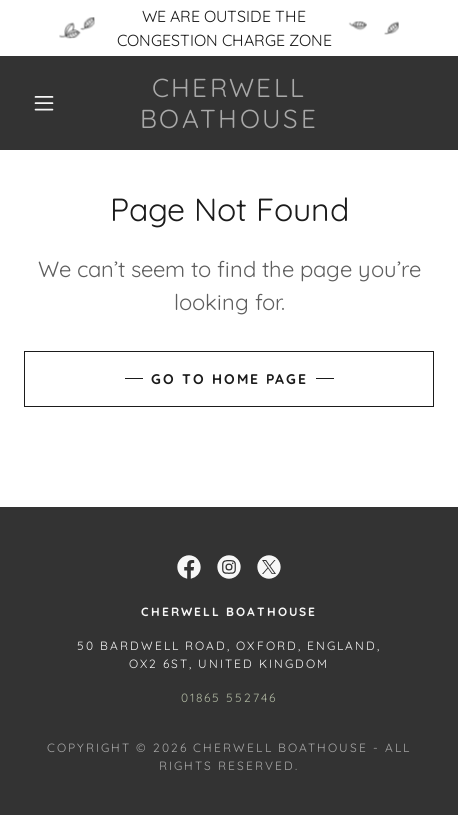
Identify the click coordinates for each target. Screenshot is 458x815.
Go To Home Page (229, 379)
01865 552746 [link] (229, 697)
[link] (229, 103)
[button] (44, 103)
